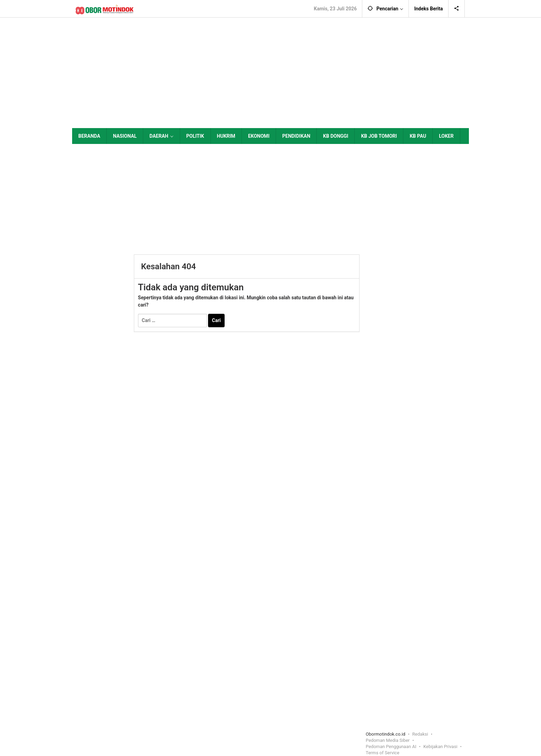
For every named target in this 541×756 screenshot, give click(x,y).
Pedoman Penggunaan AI (391, 747)
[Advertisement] (270, 73)
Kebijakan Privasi (440, 747)
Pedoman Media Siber (388, 740)
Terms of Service (382, 753)
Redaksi (420, 734)
